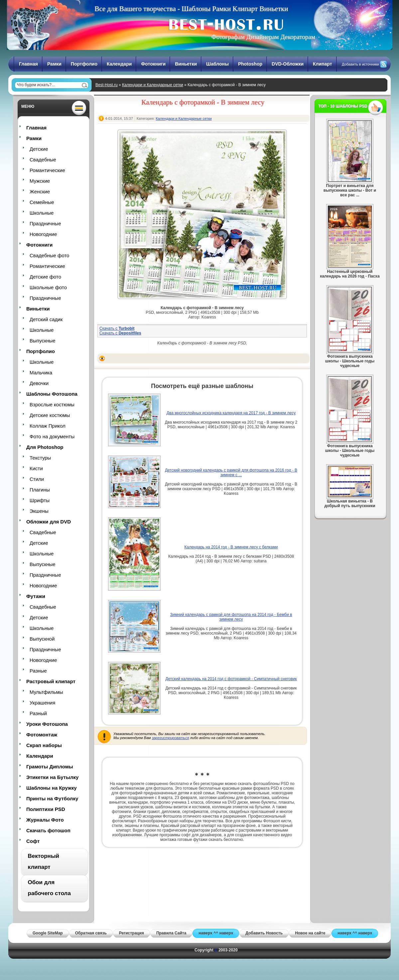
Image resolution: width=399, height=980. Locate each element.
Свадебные (43, 160)
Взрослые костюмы (52, 404)
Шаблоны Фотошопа (52, 394)
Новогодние (43, 234)
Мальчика (41, 373)
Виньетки (186, 64)
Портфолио (84, 64)
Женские (40, 192)
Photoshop (250, 64)
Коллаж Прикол (48, 426)
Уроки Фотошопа (47, 724)
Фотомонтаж (42, 735)
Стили (37, 479)
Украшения (42, 703)
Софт (33, 841)
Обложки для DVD (49, 522)
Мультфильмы (46, 692)
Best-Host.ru (107, 85)
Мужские (40, 181)
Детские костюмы (50, 415)
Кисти (36, 468)
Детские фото (45, 277)
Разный (38, 713)
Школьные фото (48, 287)
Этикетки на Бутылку (52, 777)
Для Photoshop (45, 447)
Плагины (40, 490)
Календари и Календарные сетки (153, 85)
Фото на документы (52, 436)
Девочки (39, 383)
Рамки (54, 64)
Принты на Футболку (52, 798)
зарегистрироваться (171, 738)
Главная (28, 64)
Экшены (39, 511)
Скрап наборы (44, 745)
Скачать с (117, 328)
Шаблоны (217, 64)
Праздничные (45, 223)
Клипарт (323, 64)
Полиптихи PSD (46, 809)
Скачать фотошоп (48, 830)
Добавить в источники (360, 64)
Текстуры (40, 458)
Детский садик (46, 319)
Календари (119, 64)
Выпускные (43, 341)
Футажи (36, 596)
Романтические (47, 170)
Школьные (42, 213)
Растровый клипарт (51, 681)
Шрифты (40, 500)
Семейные (42, 202)
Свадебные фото (49, 255)
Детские (39, 149)
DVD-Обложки (288, 64)
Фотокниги (153, 64)
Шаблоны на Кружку (52, 788)
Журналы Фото (45, 820)
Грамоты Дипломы (50, 767)
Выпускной (42, 639)
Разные (38, 671)
